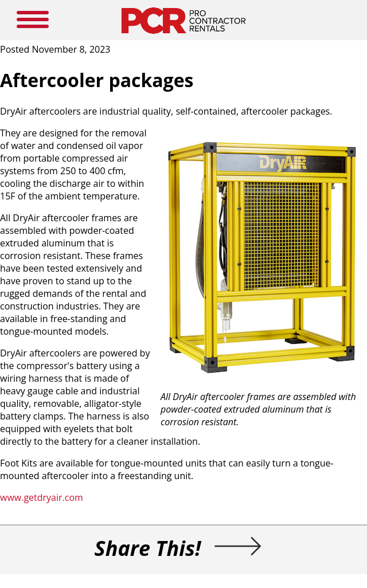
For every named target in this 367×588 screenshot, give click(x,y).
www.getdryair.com (42, 497)
